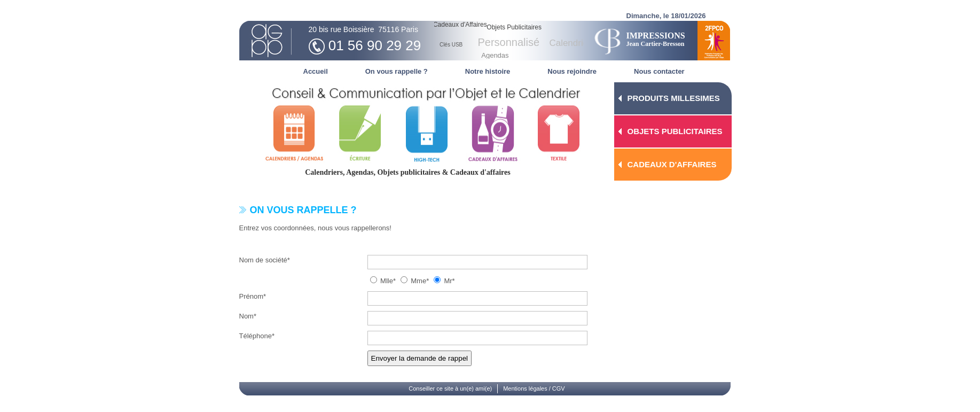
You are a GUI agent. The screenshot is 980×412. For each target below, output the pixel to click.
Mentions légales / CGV (534, 388)
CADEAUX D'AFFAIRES (672, 164)
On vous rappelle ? (397, 71)
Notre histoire (488, 71)
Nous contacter (659, 71)
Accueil (316, 71)
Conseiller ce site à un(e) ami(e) (450, 388)
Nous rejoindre (572, 71)
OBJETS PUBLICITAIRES (675, 131)
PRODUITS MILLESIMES (674, 98)
